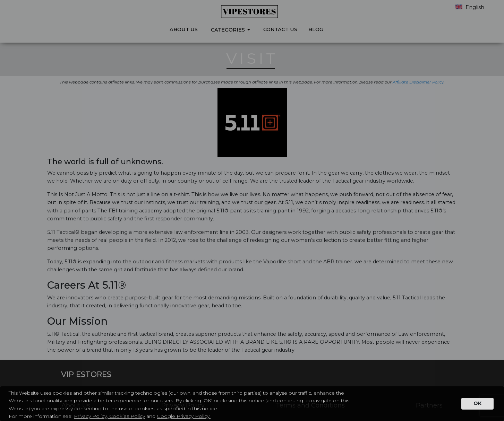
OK (477, 403)
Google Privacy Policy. (184, 416)
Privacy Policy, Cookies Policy (109, 416)
